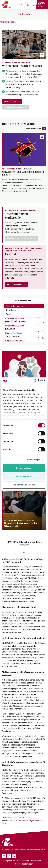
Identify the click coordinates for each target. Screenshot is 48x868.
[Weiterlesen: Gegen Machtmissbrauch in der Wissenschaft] (24, 500)
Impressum (10, 861)
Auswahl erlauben (24, 476)
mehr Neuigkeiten (36, 128)
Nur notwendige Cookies (24, 485)
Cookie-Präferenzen (24, 864)
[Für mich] (41, 5)
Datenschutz (23, 861)
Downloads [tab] (11, 310)
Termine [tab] (10, 314)
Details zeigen (34, 460)
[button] (42, 55)
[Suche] (22, 5)
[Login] (28, 5)
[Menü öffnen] (34, 5)
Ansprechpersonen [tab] (14, 306)
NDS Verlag (36, 861)
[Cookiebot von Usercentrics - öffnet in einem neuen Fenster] (34, 381)
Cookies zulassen (24, 468)
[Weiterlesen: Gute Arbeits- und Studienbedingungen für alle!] (24, 149)
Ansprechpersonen (8, 22)
